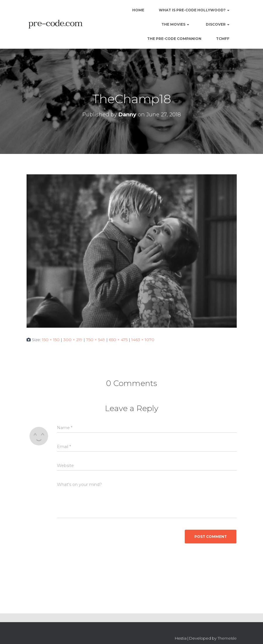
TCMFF (223, 39)
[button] (228, 10)
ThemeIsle (227, 638)
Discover (217, 24)
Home (138, 10)
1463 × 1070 (143, 340)
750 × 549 (96, 340)
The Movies (175, 24)
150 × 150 (51, 340)
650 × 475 (118, 340)
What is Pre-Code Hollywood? (194, 10)
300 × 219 (73, 340)
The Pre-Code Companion (174, 39)
